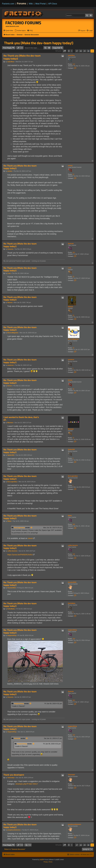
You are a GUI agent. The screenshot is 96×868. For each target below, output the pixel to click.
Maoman (71, 429)
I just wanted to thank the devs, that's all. (21, 419)
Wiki (31, 4)
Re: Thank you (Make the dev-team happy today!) (22, 57)
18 (73, 348)
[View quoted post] (32, 528)
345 (74, 554)
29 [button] (85, 51)
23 (73, 315)
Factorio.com (8, 4)
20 (73, 277)
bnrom (70, 380)
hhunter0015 (72, 582)
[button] (65, 51)
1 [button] (72, 51)
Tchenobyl (71, 775)
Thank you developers (14, 775)
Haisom (70, 307)
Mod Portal (41, 4)
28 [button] (81, 51)
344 (74, 639)
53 (73, 174)
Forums (22, 3)
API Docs (53, 4)
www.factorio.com (12, 26)
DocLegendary (73, 476)
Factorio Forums (23, 23)
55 (73, 389)
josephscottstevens (75, 824)
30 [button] (88, 51)
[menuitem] (20, 31)
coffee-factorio (73, 545)
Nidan (70, 516)
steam (30, 538)
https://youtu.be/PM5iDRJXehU (20, 555)
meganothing (72, 630)
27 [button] (77, 51)
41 (73, 438)
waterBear (71, 55)
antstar (70, 166)
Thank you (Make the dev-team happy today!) (39, 43)
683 (74, 252)
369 (74, 524)
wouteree (71, 360)
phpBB (41, 860)
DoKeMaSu (72, 603)
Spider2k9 (71, 449)
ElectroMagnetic (73, 339)
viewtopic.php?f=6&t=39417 (27, 784)
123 (74, 64)
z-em (70, 268)
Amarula (71, 244)
